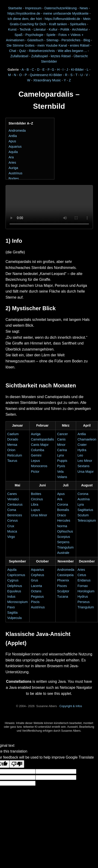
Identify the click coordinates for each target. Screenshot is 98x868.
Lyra (81, 504)
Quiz (23, 51)
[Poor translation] (17, 764)
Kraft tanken (58, 24)
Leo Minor (85, 461)
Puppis (62, 461)
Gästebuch (36, 40)
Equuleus (14, 591)
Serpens (63, 542)
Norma (62, 526)
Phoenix (63, 580)
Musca (12, 531)
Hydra (82, 450)
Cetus (82, 575)
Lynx (61, 455)
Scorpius (64, 537)
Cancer (62, 434)
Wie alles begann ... (72, 51)
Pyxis (61, 466)
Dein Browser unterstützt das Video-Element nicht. (49, 207)
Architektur (80, 29)
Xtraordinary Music (47, 80)
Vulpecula (14, 618)
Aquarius (15, 147)
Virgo (11, 537)
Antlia (13, 136)
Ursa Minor (39, 515)
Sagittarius (85, 510)
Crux (11, 526)
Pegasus (37, 597)
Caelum (13, 434)
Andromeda (17, 131)
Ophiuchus (65, 531)
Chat (12, 51)
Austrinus (15, 173)
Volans (62, 477)
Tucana (63, 597)
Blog (87, 40)
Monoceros (39, 466)
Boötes (14, 179)
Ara (11, 157)
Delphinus (15, 586)
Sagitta (12, 613)
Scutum (83, 515)
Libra (35, 504)
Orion (11, 450)
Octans (36, 591)
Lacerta (36, 586)
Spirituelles (78, 24)
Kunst (12, 29)
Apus (12, 141)
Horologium (86, 591)
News (84, 8)
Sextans (83, 466)
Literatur (40, 29)
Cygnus (13, 580)
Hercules (64, 520)
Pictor (35, 472)
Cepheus (38, 575)
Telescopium (87, 520)
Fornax (83, 586)
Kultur (53, 29)
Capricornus (16, 575)
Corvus (12, 520)
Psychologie (34, 35)
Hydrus (83, 597)
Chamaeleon (87, 439)
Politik (65, 29)
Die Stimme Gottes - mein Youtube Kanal (37, 45)
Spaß (18, 35)
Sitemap (52, 40)
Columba (38, 450)
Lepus (35, 461)
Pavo (11, 607)
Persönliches (71, 40)
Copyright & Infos (71, 706)
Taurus (12, 461)
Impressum (33, 8)
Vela (60, 472)
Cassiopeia (65, 575)
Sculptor (63, 591)
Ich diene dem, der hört (25, 19)
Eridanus (84, 580)
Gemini (36, 455)
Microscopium (17, 602)
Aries (12, 163)
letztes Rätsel (61, 56)
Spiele (51, 35)
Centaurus (15, 504)
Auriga (13, 168)
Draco (62, 515)
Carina (62, 450)
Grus (34, 580)
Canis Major (40, 445)
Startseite (15, 8)
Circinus (37, 499)
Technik (25, 29)
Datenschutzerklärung (60, 8)
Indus (11, 597)
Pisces (62, 586)
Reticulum (15, 455)
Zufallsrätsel (19, 56)
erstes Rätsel (80, 45)
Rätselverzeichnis (42, 51)
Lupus (35, 510)
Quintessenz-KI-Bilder (46, 75)
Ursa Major (86, 472)
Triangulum (86, 607)
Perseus (84, 602)
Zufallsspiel (39, 56)
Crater (82, 445)
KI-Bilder (77, 70)
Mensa (12, 445)
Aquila (13, 152)
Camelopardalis (42, 439)
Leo (80, 455)
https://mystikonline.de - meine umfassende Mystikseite (48, 13)
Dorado (13, 439)
